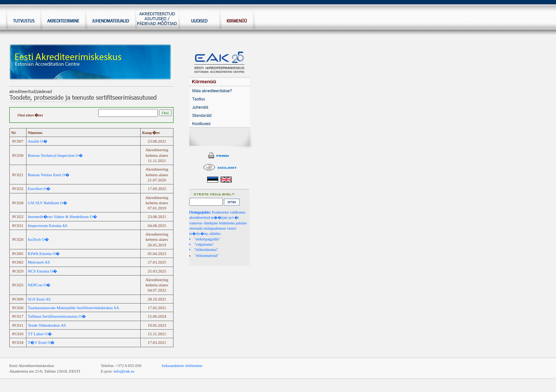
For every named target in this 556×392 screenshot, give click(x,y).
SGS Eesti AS (39, 299)
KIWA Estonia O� (44, 253)
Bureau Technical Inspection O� (55, 155)
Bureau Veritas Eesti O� (49, 175)
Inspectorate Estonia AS (48, 225)
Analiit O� (38, 141)
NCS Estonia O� (43, 271)
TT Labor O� (40, 334)
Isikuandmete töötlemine (182, 365)
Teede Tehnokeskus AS (47, 325)
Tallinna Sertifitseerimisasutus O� (57, 316)
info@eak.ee (124, 371)
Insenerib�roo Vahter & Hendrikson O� (63, 217)
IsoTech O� (38, 239)
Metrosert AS (39, 262)
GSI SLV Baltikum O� (48, 203)
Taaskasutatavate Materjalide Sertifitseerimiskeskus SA (74, 308)
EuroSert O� (39, 189)
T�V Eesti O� (41, 342)
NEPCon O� (39, 285)
